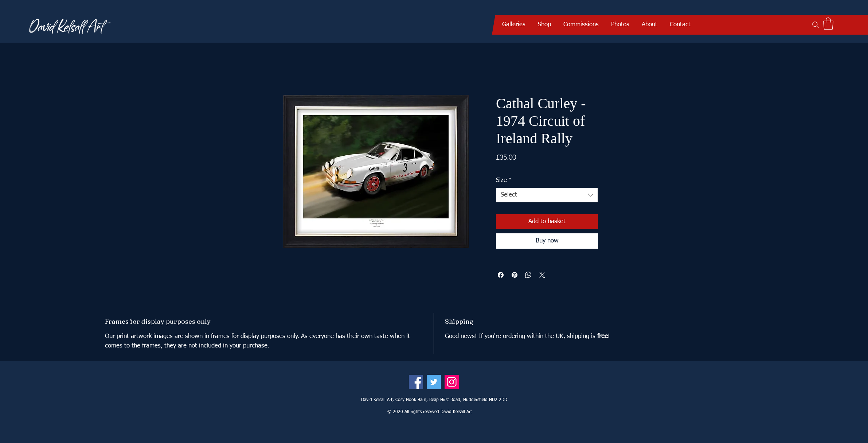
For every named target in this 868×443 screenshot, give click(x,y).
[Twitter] (434, 382)
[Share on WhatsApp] (528, 275)
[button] (514, 25)
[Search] (815, 25)
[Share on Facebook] (501, 275)
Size (504, 180)
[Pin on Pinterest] (515, 275)
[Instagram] (452, 382)
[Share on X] (542, 275)
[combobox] (547, 195)
